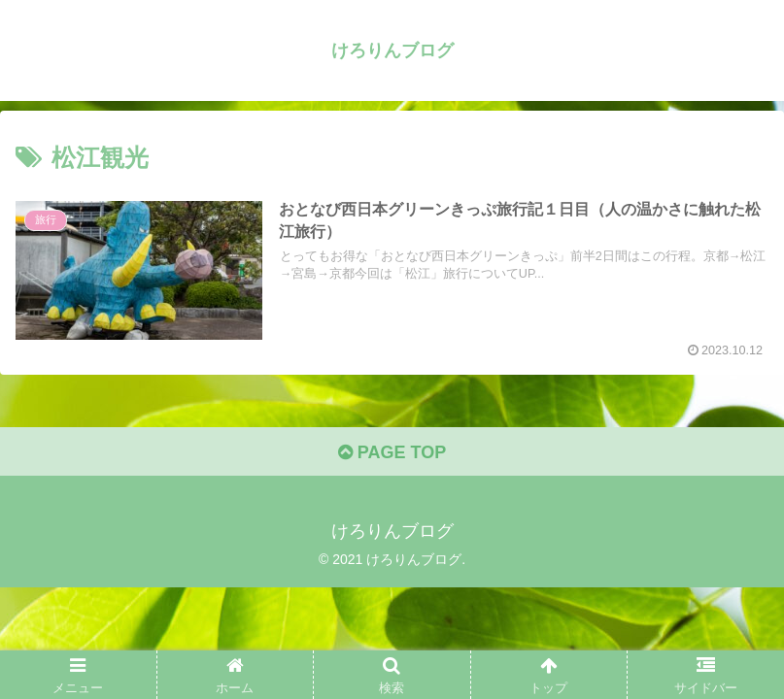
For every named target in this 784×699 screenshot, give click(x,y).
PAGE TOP (392, 452)
